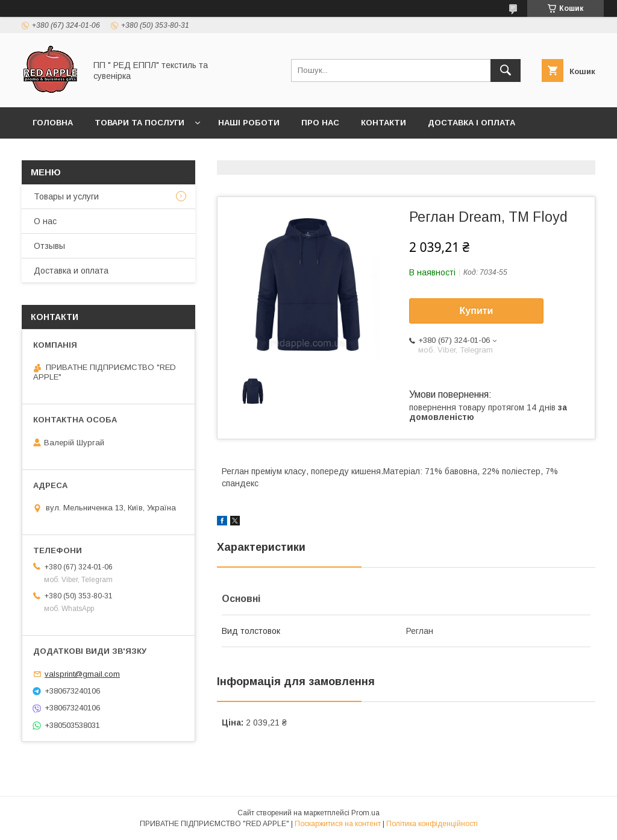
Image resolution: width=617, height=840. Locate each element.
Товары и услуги (66, 196)
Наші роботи (249, 123)
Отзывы (49, 246)
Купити (477, 311)
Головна (53, 123)
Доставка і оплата (471, 123)
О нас (45, 221)
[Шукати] (506, 71)
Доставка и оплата (71, 271)
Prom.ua (365, 813)
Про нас (320, 123)
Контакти (384, 123)
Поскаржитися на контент (338, 824)
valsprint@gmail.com (82, 674)
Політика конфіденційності (432, 824)
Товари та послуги (139, 123)
